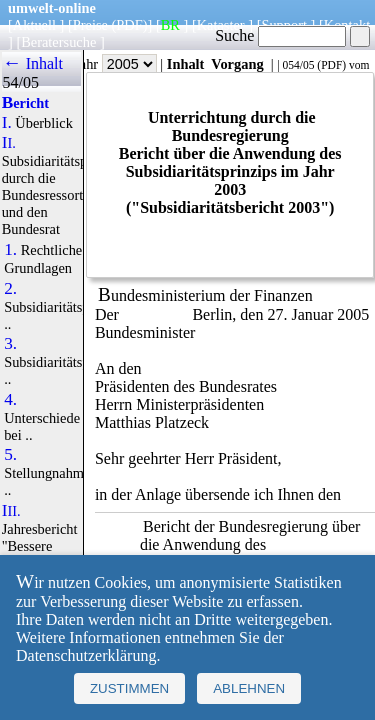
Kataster (221, 25)
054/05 (298, 65)
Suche (280, 35)
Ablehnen (249, 688)
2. (10, 289)
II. (9, 143)
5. (10, 455)
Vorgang (237, 64)
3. (10, 344)
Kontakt (347, 25)
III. (11, 511)
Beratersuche (58, 42)
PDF (331, 65)
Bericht (26, 103)
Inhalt (186, 64)
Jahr (115, 64)
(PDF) (130, 25)
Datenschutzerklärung (86, 655)
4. (10, 400)
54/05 (20, 82)
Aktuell (34, 25)
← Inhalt (32, 63)
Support (284, 25)
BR (170, 25)
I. (7, 123)
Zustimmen (129, 688)
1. (10, 250)
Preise (90, 25)
